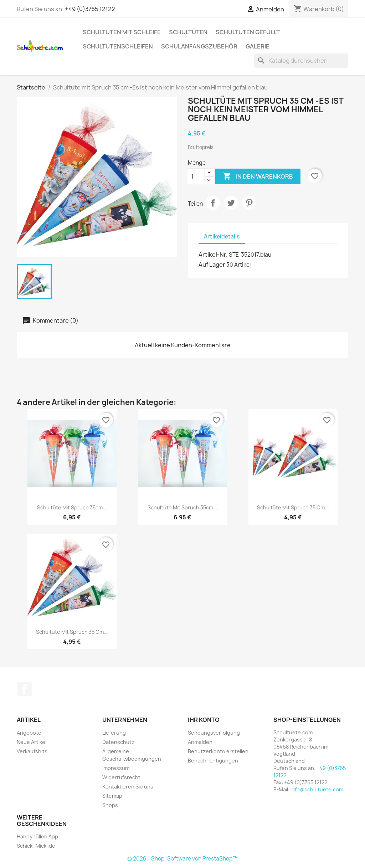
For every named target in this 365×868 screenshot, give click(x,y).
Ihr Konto (204, 720)
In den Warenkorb (258, 176)
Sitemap (112, 796)
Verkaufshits (32, 751)
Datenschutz (118, 742)
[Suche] (301, 61)
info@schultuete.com (317, 789)
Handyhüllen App (37, 836)
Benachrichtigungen (213, 761)
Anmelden (200, 742)
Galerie (258, 46)
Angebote (29, 733)
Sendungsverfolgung (214, 733)
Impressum (116, 768)
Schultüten (188, 32)
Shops (110, 805)
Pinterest (249, 203)
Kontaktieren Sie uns (128, 787)
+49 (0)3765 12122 (90, 9)
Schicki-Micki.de (36, 846)
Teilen (213, 203)
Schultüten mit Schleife (122, 32)
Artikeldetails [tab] (222, 237)
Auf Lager (212, 264)
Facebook (25, 689)
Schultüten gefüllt (248, 32)
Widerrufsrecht (121, 777)
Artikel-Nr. (213, 255)
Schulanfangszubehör (199, 46)
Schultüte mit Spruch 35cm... (72, 507)
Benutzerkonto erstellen (218, 751)
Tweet (231, 203)
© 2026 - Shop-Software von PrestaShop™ (182, 859)
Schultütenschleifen (118, 46)
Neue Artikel (32, 742)
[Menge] (196, 176)
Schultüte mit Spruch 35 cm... (293, 507)
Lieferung (114, 733)
